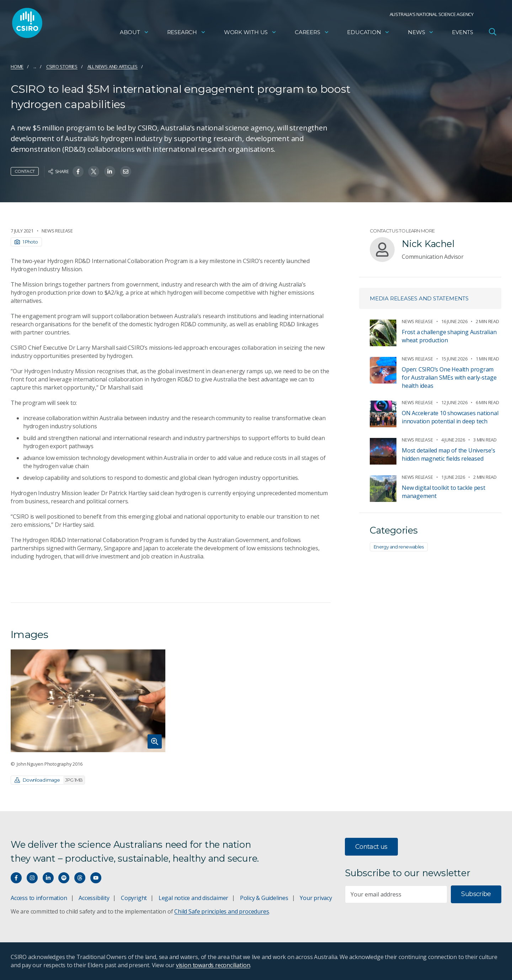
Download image (50, 780)
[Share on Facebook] (78, 172)
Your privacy (316, 898)
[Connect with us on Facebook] (16, 878)
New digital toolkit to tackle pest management (444, 492)
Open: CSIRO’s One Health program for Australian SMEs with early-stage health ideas (449, 377)
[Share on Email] (126, 172)
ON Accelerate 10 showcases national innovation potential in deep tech (450, 417)
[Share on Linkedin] (110, 172)
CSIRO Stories (62, 66)
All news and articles (113, 66)
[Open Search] (492, 33)
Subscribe (476, 894)
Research (186, 34)
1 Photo (26, 242)
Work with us (250, 34)
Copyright (134, 898)
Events (463, 34)
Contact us (371, 847)
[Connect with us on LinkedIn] (48, 878)
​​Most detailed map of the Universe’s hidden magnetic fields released (449, 454)
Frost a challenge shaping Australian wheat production (449, 336)
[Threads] (80, 878)
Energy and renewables (399, 547)
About (134, 34)
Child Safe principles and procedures (222, 911)
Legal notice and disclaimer (193, 898)
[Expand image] (88, 701)
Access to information (39, 898)
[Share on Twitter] (94, 172)
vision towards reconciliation (213, 965)
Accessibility (94, 898)
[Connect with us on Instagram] (32, 878)
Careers (312, 34)
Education (368, 34)
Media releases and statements (419, 298)
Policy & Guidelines (264, 898)
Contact (25, 171)
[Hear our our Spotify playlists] (64, 878)
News (421, 34)
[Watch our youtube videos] (96, 878)
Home (17, 66)
